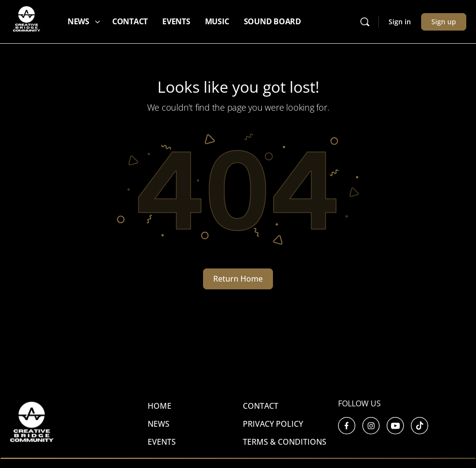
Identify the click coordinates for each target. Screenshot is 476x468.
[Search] (365, 22)
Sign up (444, 22)
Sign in (400, 22)
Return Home (238, 279)
